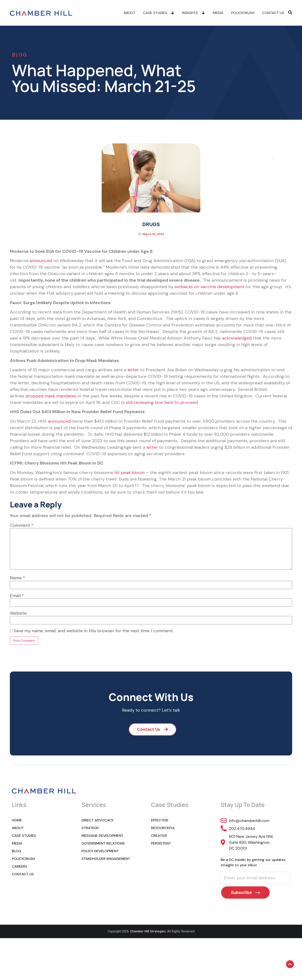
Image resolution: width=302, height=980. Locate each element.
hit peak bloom (129, 473)
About (129, 13)
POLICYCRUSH (243, 13)
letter (133, 370)
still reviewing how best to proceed (162, 402)
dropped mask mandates (51, 396)
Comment (22, 525)
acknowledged (237, 338)
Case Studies (159, 13)
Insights (194, 13)
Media (218, 13)
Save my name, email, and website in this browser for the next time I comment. (94, 631)
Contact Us (273, 13)
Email (17, 596)
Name (17, 578)
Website (18, 613)
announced (41, 261)
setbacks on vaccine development (209, 287)
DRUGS (151, 224)
